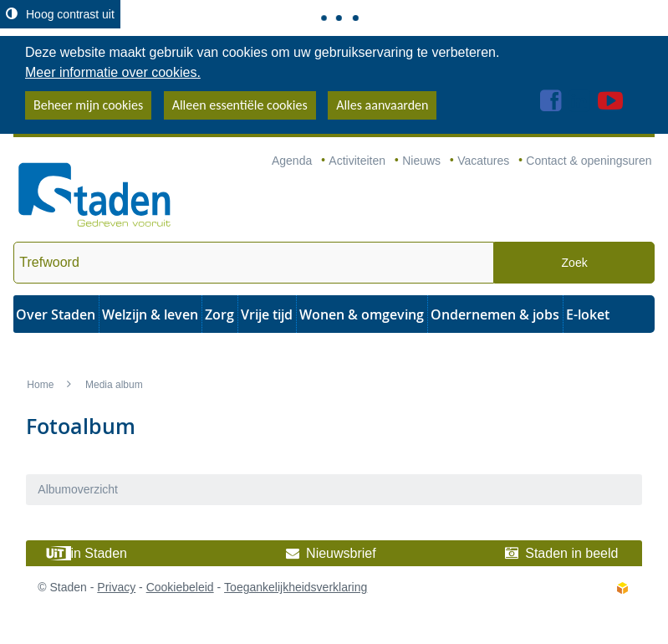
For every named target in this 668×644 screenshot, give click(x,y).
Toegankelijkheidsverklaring (296, 587)
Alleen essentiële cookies (240, 105)
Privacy (116, 587)
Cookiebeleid (180, 587)
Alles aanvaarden (382, 105)
